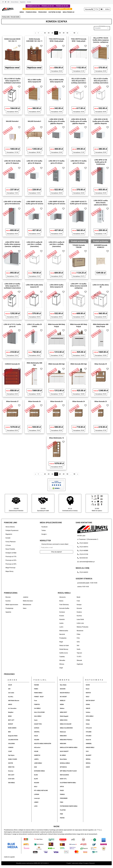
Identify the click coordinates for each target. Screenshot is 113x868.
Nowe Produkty (10, 549)
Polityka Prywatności (12, 530)
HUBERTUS (37, 755)
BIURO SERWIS (12, 728)
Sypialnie (8, 612)
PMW (61, 814)
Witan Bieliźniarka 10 (56, 438)
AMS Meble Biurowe (14, 701)
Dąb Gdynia (11, 755)
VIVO (87, 751)
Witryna (62, 664)
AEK (9, 689)
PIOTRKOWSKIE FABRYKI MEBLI (69, 806)
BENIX (10, 716)
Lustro (61, 627)
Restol (88, 689)
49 (64, 33)
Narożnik (62, 634)
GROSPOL (37, 732)
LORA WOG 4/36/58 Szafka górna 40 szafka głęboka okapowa (101, 121)
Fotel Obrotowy (64, 605)
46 (52, 33)
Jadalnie (26, 597)
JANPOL (36, 759)
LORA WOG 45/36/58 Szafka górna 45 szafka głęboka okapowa (79, 121)
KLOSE (36, 775)
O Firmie (8, 545)
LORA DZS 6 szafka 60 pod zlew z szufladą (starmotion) (56, 244)
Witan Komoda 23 (101, 401)
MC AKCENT (63, 697)
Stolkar (88, 724)
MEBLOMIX (63, 744)
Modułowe (80, 631)
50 (67, 33)
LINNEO (36, 802)
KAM (35, 767)
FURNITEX (37, 704)
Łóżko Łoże (80, 623)
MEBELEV (63, 701)
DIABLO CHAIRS (13, 759)
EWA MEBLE (12, 783)
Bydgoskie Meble (13, 736)
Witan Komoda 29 (101, 364)
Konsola (79, 608)
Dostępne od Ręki (11, 553)
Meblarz (62, 708)
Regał (61, 642)
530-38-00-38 (82, 558)
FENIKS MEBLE (38, 693)
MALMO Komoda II (34, 121)
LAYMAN (37, 794)
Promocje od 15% (11, 557)
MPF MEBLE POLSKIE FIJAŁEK (68, 771)
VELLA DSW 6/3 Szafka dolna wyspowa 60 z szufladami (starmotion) (12, 81)
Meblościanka (64, 631)
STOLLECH (89, 728)
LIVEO (36, 806)
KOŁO (36, 787)
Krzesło (62, 616)
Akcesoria (62, 597)
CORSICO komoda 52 (12, 364)
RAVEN (88, 685)
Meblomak (63, 732)
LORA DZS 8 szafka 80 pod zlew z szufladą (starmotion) (34, 244)
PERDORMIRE (64, 798)
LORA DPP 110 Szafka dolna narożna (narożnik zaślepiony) (79, 286)
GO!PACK (37, 728)
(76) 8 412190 (83, 554)
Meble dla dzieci (28, 601)
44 (45, 33)
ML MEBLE (63, 755)
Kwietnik (62, 619)
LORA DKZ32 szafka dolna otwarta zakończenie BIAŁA (101, 203)
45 (49, 33)
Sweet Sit (88, 740)
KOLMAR (37, 783)
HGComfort (37, 747)
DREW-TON (11, 767)
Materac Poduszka (83, 627)
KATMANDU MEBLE (40, 771)
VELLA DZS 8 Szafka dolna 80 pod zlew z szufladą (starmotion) (79, 81)
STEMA (88, 720)
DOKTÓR (11, 763)
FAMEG (36, 689)
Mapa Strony (9, 571)
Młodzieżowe (27, 605)
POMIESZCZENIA (31, 12)
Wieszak (79, 660)
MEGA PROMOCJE (68, 12)
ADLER (10, 685)
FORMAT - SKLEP (39, 697)
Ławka (61, 623)
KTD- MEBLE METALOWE (41, 790)
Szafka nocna (64, 653)
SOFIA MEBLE (90, 716)
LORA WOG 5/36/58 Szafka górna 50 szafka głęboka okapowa (56, 121)
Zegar (61, 668)
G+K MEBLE (37, 708)
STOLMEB (89, 732)
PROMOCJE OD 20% (48, 6)
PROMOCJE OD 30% (62, 6)
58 (74, 33)
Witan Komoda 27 (12, 401)
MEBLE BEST (64, 712)
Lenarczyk (37, 798)
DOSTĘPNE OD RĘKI (55, 12)
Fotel (78, 601)
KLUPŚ (36, 779)
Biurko (61, 601)
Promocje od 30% (11, 564)
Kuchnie (8, 601)
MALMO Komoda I (12, 121)
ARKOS (10, 704)
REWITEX (88, 693)
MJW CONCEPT (64, 751)
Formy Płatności (11, 542)
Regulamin (23, 2)
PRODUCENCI (43, 12)
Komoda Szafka (64, 608)
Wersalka (62, 660)
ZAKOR (88, 767)
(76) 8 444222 (83, 543)
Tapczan (79, 653)
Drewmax (11, 771)
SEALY (88, 697)
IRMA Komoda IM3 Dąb (79, 364)
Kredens (79, 612)
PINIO (62, 802)
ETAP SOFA (11, 779)
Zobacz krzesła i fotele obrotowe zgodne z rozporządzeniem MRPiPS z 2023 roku (47, 9)
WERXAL (88, 763)
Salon (25, 608)
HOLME (36, 751)
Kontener (62, 612)
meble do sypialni (9, 857)
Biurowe (8, 597)
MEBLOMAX (63, 736)
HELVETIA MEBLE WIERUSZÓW (43, 744)
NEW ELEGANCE (64, 775)
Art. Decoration (12, 708)
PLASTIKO (63, 810)
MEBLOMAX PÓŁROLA (66, 740)
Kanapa (79, 605)
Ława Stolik (80, 619)
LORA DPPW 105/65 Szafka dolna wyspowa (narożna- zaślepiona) (12, 244)
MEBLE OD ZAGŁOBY (66, 724)
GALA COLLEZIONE (39, 712)
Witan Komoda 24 (79, 401)
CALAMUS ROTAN (13, 740)
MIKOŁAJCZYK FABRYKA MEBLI (69, 747)
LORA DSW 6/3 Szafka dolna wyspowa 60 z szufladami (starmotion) (12, 286)
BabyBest (11, 712)
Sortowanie (102, 26)
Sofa (78, 642)
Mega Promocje (10, 568)
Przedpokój (63, 638)
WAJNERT (89, 755)
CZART (10, 751)
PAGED (62, 790)
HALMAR (37, 740)
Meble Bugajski (64, 716)
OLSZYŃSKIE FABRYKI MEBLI (68, 783)
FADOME (37, 685)
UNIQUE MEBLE (90, 747)
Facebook (44, 527)
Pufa (78, 638)
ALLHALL (11, 697)
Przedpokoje (9, 608)
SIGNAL (88, 704)
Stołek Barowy (64, 649)
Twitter (44, 530)
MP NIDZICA (63, 767)
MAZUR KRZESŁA (65, 693)
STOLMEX (89, 736)
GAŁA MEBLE (38, 716)
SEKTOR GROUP (90, 701)
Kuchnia (79, 616)
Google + (44, 534)
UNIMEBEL (89, 744)
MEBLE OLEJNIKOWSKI (66, 728)
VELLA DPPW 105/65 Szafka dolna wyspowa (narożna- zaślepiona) (101, 40)
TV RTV (79, 657)
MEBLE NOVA (64, 720)
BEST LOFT (11, 720)
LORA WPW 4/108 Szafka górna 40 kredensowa (101, 162)
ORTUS (62, 787)
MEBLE (22, 12)
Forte (36, 701)
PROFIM (62, 818)
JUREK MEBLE (38, 763)
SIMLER (88, 708)
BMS (9, 732)
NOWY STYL (63, 779)
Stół (78, 646)
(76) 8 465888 (83, 551)
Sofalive (88, 712)
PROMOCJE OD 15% (34, 6)
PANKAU (62, 794)
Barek (79, 597)
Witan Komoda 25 (56, 401)
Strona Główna (15, 2)
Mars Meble (63, 685)
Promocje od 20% (11, 560)
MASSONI (63, 689)
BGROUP (11, 724)
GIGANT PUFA (38, 724)
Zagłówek (80, 664)
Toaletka (62, 657)
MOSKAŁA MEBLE (65, 763)
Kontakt (29, 2)
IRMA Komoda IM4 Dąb (56, 364)
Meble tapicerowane (12, 605)
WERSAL (88, 759)
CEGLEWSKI (11, 744)
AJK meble (11, 693)
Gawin (36, 720)
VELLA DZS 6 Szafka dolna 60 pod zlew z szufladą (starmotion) (101, 81)
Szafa (79, 649)
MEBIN (62, 704)
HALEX (36, 736)
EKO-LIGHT (11, 775)
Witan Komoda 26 (34, 401)
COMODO (11, 747)
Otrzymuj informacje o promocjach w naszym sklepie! (55, 544)
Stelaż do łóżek (64, 646)
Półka (79, 634)
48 (60, 33)
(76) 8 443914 (83, 547)
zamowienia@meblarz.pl (86, 562)
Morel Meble (63, 759)
